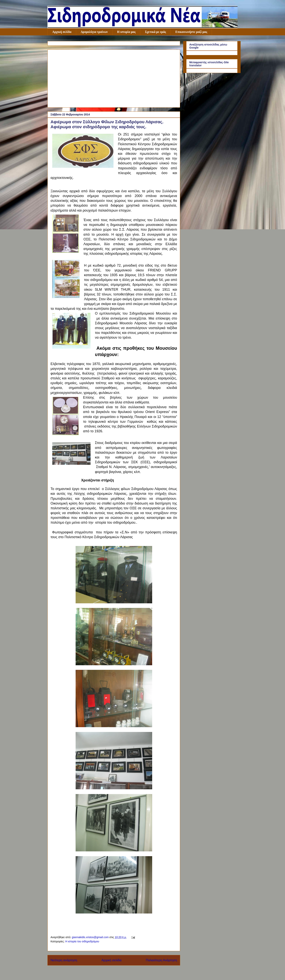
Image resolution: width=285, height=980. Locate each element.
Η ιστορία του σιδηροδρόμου (82, 941)
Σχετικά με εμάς (155, 32)
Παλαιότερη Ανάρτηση (161, 960)
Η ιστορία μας (126, 32)
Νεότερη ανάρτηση (64, 960)
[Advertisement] (114, 78)
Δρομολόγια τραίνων (94, 32)
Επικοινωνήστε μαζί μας (191, 32)
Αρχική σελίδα (62, 32)
